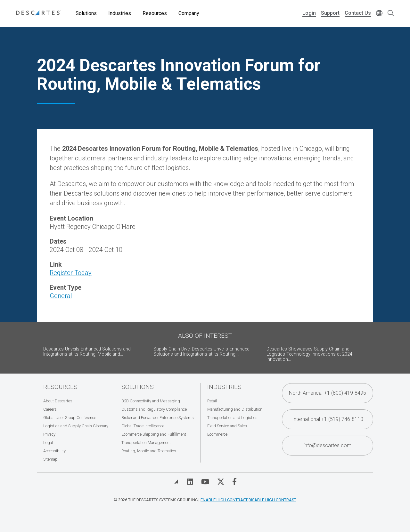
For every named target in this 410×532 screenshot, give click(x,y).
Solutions (86, 13)
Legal (48, 443)
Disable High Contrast (272, 500)
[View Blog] (176, 482)
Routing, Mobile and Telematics (149, 451)
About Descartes (58, 401)
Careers (50, 409)
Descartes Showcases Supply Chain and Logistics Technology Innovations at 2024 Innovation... (309, 354)
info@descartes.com (328, 445)
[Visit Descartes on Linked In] (190, 482)
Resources (155, 13)
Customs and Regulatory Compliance (154, 409)
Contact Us (358, 13)
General (61, 296)
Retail (212, 401)
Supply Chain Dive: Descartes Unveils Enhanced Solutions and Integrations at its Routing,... (201, 352)
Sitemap (50, 459)
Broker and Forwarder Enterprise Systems (158, 418)
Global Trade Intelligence (143, 426)
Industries (120, 13)
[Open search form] (391, 14)
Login (309, 13)
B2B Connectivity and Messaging (151, 401)
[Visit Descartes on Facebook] (234, 482)
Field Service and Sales (227, 426)
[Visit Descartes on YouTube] (205, 482)
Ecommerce (217, 434)
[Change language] (379, 14)
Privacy (49, 434)
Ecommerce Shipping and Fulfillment (154, 434)
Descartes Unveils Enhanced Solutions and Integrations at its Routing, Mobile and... (87, 352)
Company (189, 13)
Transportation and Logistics (232, 418)
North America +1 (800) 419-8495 (328, 393)
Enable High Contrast (224, 500)
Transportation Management (146, 443)
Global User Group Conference (70, 418)
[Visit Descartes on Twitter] (221, 482)
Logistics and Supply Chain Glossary (76, 426)
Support (330, 13)
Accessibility (54, 451)
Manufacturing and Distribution (235, 409)
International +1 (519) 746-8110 (328, 419)
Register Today (71, 273)
